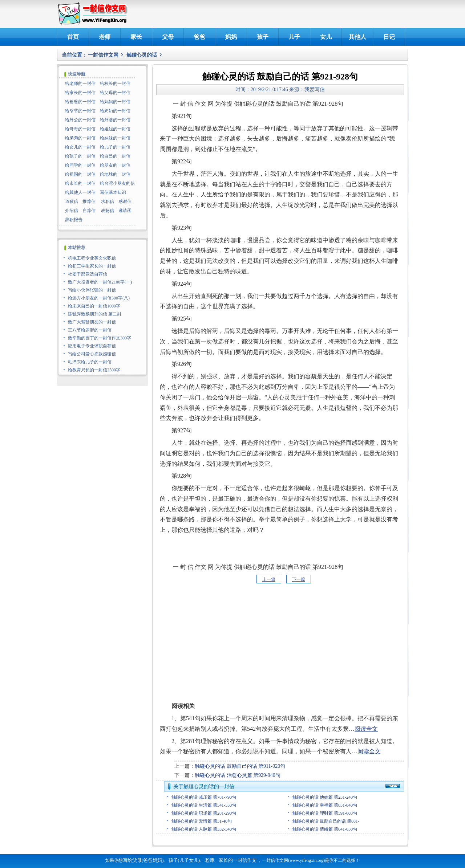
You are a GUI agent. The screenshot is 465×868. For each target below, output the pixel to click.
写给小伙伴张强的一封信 (92, 290)
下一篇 (299, 579)
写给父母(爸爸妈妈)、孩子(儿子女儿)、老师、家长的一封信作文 (190, 860)
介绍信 (72, 211)
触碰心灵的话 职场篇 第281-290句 (204, 813)
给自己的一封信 (115, 156)
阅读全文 (366, 729)
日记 (389, 37)
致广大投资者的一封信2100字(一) (100, 282)
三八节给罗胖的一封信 (90, 330)
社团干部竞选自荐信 (88, 274)
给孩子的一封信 (80, 156)
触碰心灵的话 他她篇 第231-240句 (325, 797)
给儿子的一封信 (115, 147)
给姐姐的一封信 (115, 129)
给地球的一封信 (115, 174)
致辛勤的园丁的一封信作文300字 (100, 338)
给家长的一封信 (80, 93)
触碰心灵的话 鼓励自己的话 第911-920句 (240, 766)
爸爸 (199, 37)
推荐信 (89, 201)
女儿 (326, 37)
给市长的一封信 (80, 183)
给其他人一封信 (80, 192)
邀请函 (125, 211)
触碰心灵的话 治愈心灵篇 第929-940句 (238, 775)
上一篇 (269, 579)
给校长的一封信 (115, 83)
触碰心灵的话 (142, 55)
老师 (105, 37)
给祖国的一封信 (80, 174)
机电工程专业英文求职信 (92, 258)
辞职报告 (74, 220)
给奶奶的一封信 (115, 111)
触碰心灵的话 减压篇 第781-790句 (204, 797)
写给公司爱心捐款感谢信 (92, 354)
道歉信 (72, 201)
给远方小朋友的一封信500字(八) (99, 298)
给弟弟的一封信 (80, 138)
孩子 (263, 37)
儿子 (294, 37)
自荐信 (89, 211)
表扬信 (108, 211)
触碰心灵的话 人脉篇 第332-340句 (204, 829)
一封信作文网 (103, 55)
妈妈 (231, 37)
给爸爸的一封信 (80, 102)
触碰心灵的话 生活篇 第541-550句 (204, 805)
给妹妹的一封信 (115, 138)
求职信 (108, 201)
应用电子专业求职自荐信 (92, 346)
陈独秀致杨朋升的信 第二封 (95, 314)
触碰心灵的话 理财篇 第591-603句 (325, 813)
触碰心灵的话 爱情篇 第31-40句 (202, 821)
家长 (136, 37)
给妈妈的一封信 (115, 102)
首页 (73, 37)
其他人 (357, 37)
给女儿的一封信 (80, 147)
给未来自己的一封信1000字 (94, 306)
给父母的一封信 (115, 93)
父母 (168, 37)
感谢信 (125, 201)
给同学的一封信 (80, 165)
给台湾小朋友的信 (117, 183)
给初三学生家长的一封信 (92, 266)
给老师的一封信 (80, 83)
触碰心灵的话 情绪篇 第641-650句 (325, 829)
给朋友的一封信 (115, 165)
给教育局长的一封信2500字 (94, 370)
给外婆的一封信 (115, 120)
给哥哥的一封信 (80, 129)
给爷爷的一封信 (80, 111)
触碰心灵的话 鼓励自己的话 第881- (326, 821)
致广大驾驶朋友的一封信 (92, 322)
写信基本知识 (113, 192)
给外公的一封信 (80, 120)
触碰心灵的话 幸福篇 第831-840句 (325, 805)
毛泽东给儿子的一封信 (90, 362)
